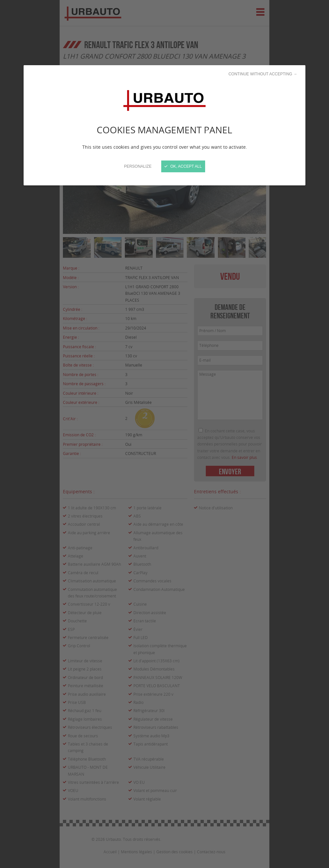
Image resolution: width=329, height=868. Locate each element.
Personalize (138, 166)
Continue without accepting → (263, 74)
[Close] (164, 434)
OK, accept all (183, 166)
